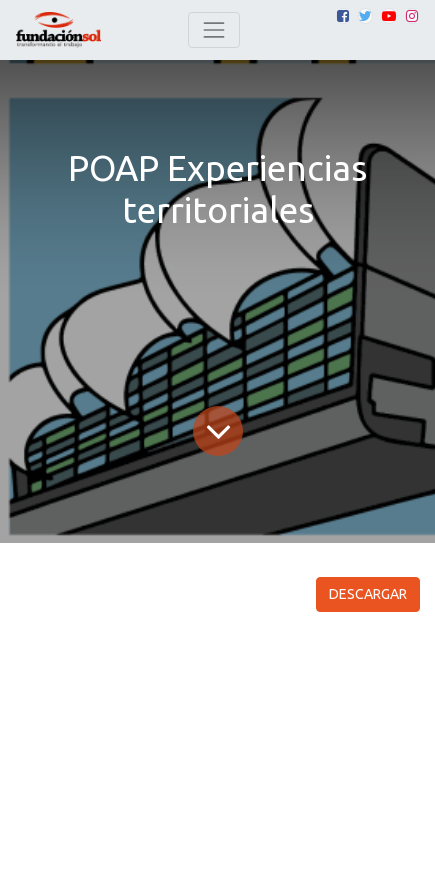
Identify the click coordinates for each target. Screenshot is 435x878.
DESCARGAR (368, 594)
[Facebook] (343, 16)
